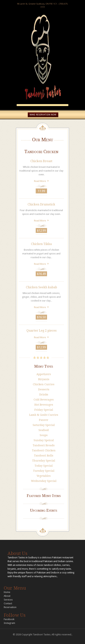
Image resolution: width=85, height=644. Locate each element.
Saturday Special (44, 425)
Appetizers (44, 374)
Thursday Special (44, 461)
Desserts (44, 389)
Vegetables (44, 476)
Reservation (10, 607)
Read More (40, 181)
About (7, 596)
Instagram (9, 623)
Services (8, 600)
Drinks (44, 394)
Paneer (44, 420)
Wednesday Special (44, 481)
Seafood (44, 430)
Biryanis (44, 379)
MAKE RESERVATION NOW (43, 115)
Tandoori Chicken (44, 450)
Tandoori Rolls (44, 456)
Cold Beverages (44, 400)
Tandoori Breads (44, 445)
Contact (8, 603)
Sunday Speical (44, 440)
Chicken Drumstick (41, 204)
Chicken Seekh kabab (41, 287)
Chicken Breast (41, 161)
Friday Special (44, 410)
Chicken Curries (44, 384)
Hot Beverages (44, 405)
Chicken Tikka (41, 244)
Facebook (9, 619)
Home (7, 592)
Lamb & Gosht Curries (44, 415)
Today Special (44, 466)
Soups (44, 435)
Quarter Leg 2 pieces (41, 331)
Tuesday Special (44, 471)
